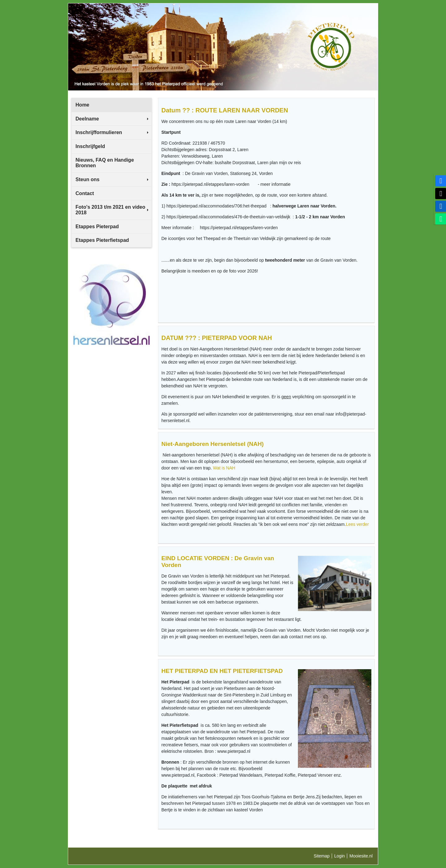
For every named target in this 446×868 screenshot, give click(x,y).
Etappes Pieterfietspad (102, 240)
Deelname (112, 119)
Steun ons (112, 179)
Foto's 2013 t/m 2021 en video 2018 (112, 210)
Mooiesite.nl (361, 856)
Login (339, 856)
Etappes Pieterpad (97, 227)
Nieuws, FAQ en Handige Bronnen (105, 163)
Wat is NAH (224, 468)
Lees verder (358, 524)
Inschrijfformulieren (112, 132)
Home (82, 105)
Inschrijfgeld (90, 146)
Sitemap (322, 856)
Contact (85, 193)
